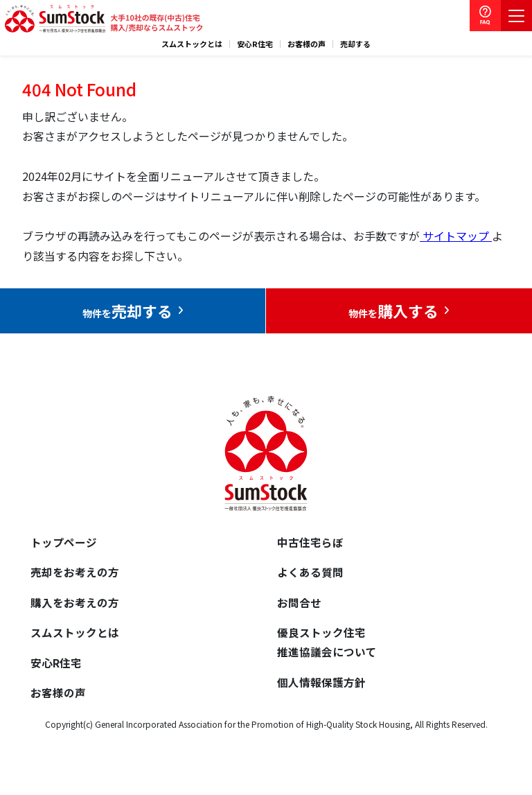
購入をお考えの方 (75, 604)
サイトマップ (456, 236)
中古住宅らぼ (310, 543)
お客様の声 (307, 44)
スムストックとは (192, 44)
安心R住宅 (255, 44)
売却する (355, 44)
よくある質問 (310, 574)
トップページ (64, 543)
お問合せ (299, 604)
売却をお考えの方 (75, 574)
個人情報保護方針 (321, 687)
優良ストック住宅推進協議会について (327, 646)
